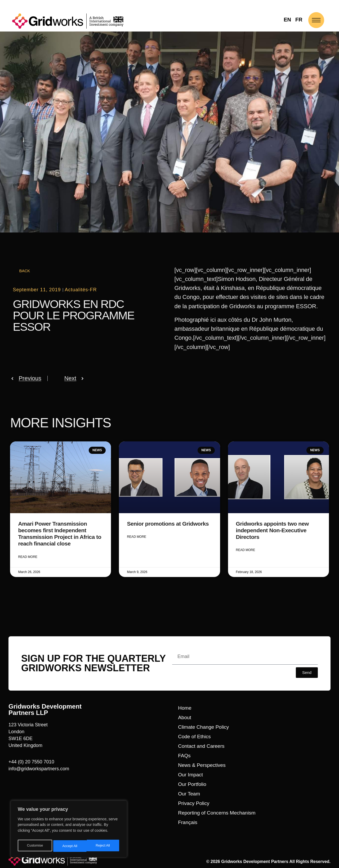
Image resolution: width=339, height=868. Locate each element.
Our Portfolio (192, 784)
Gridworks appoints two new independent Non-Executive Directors (272, 530)
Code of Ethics (194, 736)
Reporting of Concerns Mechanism (217, 813)
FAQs (184, 755)
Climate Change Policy (203, 727)
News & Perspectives (202, 765)
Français (188, 822)
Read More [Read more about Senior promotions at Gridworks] (137, 537)
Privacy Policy (194, 803)
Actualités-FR (81, 290)
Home (185, 708)
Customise (35, 846)
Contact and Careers (201, 746)
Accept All (104, 846)
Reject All (69, 846)
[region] (69, 830)
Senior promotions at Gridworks (168, 524)
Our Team (189, 793)
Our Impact (190, 774)
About (185, 717)
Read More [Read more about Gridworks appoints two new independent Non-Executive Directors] (246, 550)
